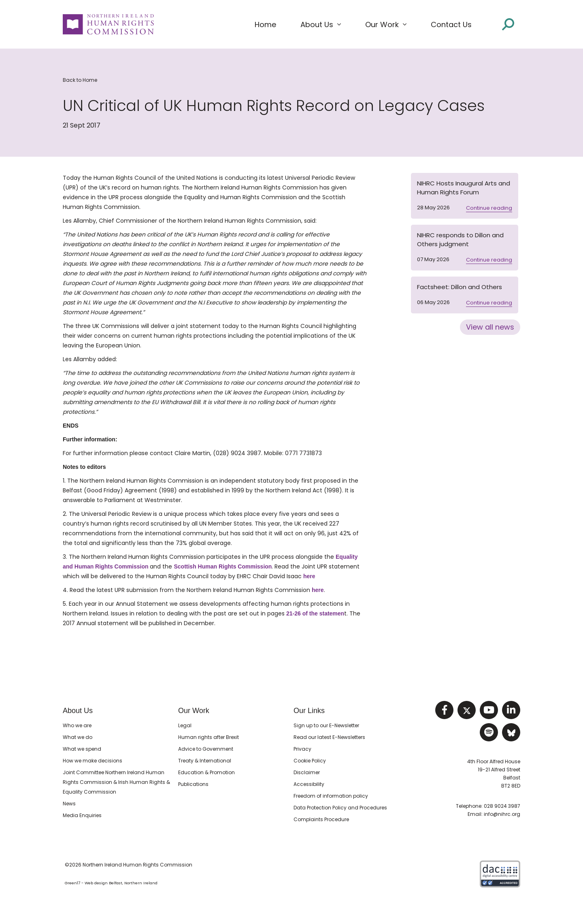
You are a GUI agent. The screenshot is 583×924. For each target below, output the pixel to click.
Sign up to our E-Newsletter (326, 725)
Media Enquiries (82, 815)
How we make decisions (93, 761)
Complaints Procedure (321, 819)
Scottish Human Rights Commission (223, 566)
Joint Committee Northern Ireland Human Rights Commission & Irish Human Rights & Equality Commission (116, 782)
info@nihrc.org (502, 814)
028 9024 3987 (502, 806)
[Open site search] (508, 24)
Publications (193, 784)
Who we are (77, 725)
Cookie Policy (310, 761)
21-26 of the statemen (315, 613)
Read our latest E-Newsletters (329, 737)
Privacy (302, 749)
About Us (78, 711)
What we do (78, 737)
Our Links (309, 711)
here (309, 576)
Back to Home (80, 80)
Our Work (194, 711)
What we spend (82, 749)
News (69, 804)
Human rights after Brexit (209, 737)
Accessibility (309, 784)
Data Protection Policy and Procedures (340, 808)
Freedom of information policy (331, 796)
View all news (490, 327)
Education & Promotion (206, 772)
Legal (185, 725)
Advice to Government (206, 749)
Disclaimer (307, 772)
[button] (321, 25)
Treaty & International (205, 761)
